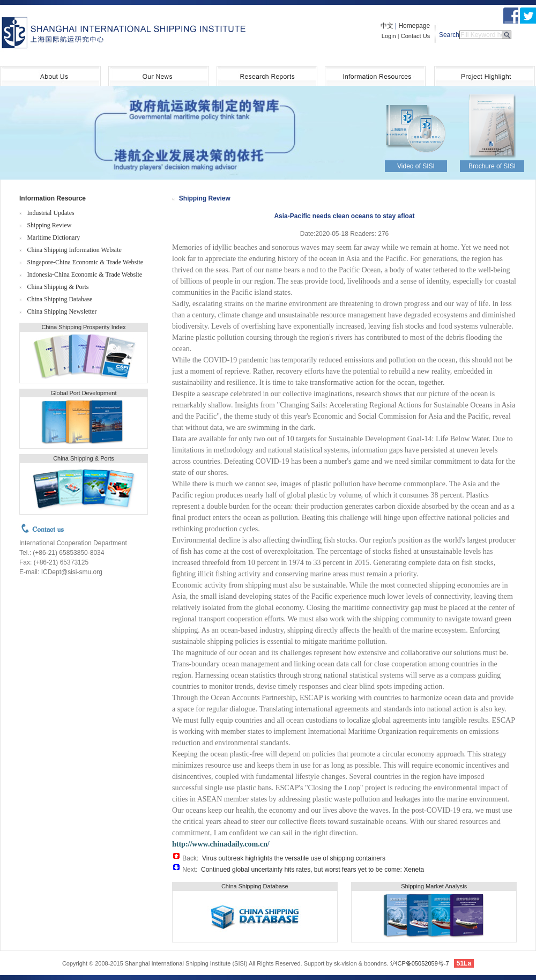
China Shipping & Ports (58, 287)
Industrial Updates (50, 213)
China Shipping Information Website (74, 250)
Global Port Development (84, 393)
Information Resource (53, 198)
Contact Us (415, 36)
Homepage (414, 26)
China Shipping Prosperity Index (83, 327)
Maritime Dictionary (53, 237)
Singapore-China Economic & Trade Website (85, 262)
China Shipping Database (59, 299)
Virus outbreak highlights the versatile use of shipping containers (294, 858)
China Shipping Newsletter (62, 311)
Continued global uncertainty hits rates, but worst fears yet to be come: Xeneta (312, 870)
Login (389, 36)
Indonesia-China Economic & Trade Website (84, 274)
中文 (387, 26)
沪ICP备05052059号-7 (420, 963)
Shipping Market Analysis (434, 886)
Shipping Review (49, 225)
